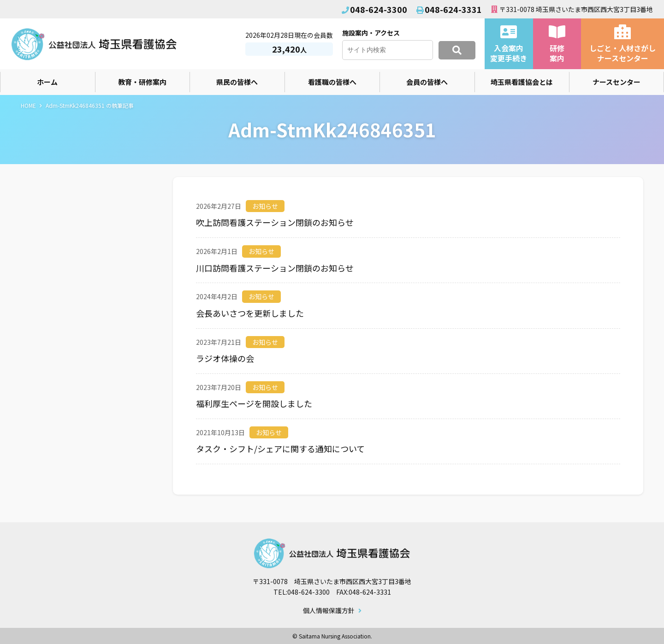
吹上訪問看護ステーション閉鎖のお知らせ (275, 222)
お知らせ (265, 206)
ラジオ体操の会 (225, 358)
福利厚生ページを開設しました (254, 403)
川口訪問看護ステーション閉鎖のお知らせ (275, 268)
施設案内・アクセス (371, 33)
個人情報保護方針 (329, 611)
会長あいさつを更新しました (250, 313)
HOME (28, 105)
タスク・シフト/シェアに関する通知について (280, 449)
